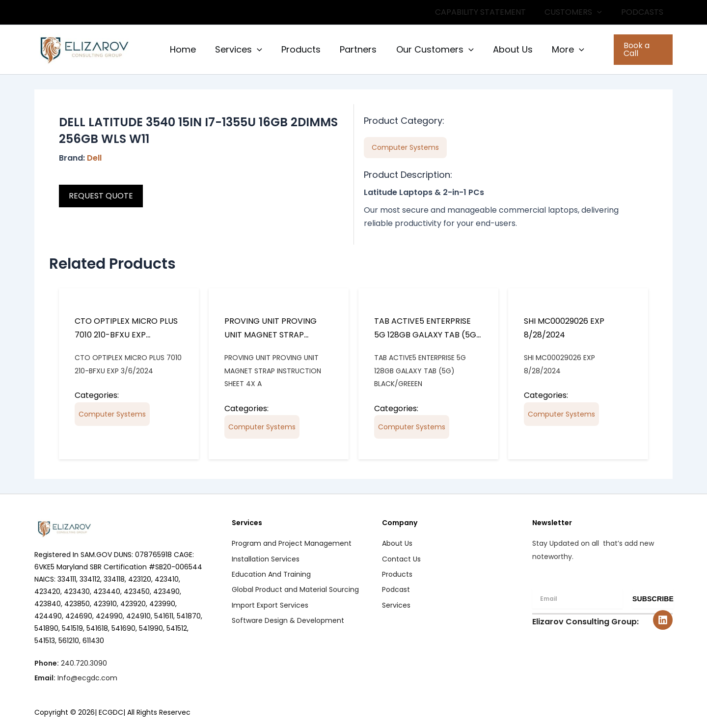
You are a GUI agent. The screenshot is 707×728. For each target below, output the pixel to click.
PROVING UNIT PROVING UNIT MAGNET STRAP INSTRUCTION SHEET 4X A (273, 335)
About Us (504, 49)
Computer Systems (112, 414)
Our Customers (428, 50)
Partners (353, 49)
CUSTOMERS (578, 12)
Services (236, 50)
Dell (94, 158)
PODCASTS (644, 12)
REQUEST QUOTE (101, 196)
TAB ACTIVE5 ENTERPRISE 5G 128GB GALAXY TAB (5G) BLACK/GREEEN (427, 335)
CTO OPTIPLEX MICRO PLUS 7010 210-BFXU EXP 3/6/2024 (126, 335)
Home (182, 49)
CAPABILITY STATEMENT (488, 12)
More (558, 50)
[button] (602, 12)
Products (297, 49)
